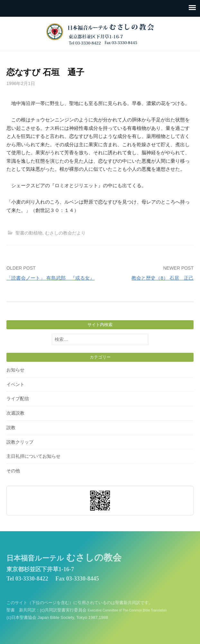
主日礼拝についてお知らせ (33, 456)
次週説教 (15, 413)
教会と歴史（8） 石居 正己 (163, 278)
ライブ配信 (18, 399)
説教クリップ (20, 442)
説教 (11, 428)
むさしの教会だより (65, 233)
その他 (13, 471)
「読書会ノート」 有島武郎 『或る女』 (50, 278)
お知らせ (15, 370)
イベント (15, 384)
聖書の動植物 (29, 233)
